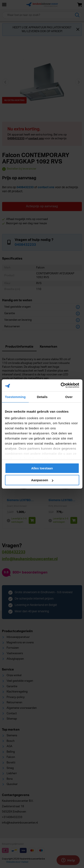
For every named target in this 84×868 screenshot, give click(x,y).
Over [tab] (69, 397)
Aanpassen (42, 480)
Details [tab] (42, 397)
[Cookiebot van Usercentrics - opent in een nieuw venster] (61, 385)
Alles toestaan (42, 468)
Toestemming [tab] (15, 397)
